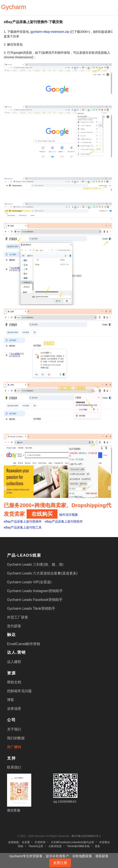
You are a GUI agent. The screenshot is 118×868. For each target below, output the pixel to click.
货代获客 (14, 626)
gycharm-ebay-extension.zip (50, 32)
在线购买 (42, 514)
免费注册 (60, 863)
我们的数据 (16, 738)
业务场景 (14, 709)
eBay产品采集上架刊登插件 (23, 521)
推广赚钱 (14, 747)
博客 (11, 700)
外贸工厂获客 (18, 617)
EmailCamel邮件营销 (24, 644)
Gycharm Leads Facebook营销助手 (35, 600)
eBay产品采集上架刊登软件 (64, 521)
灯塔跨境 (40, 842)
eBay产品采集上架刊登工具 (23, 527)
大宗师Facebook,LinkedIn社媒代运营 (72, 842)
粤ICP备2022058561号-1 (86, 836)
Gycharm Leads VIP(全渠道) (29, 582)
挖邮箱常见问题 (19, 691)
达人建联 (14, 662)
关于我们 (14, 729)
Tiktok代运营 (36, 846)
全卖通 (26, 842)
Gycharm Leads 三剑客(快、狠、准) (35, 564)
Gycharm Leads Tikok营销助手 (31, 608)
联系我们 (14, 767)
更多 (98, 846)
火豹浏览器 (55, 846)
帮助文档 (14, 682)
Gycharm (14, 7)
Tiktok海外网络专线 (78, 846)
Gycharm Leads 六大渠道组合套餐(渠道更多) (42, 573)
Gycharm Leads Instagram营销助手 (35, 591)
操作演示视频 (68, 515)
